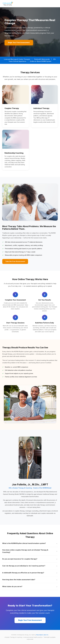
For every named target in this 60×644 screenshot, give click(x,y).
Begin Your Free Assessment (19, 43)
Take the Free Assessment (15, 261)
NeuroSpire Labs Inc (42, 635)
